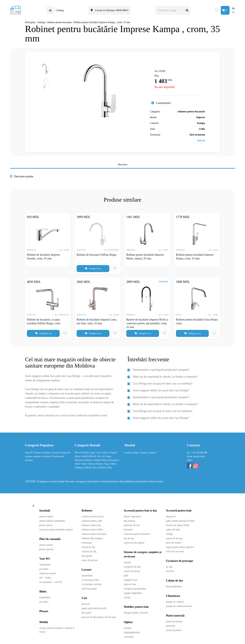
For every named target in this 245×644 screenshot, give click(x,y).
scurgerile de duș (132, 567)
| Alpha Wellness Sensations (106, 460)
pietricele (171, 626)
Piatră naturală (175, 616)
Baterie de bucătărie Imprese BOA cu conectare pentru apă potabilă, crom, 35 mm (147, 323)
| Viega (106, 464)
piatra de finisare (174, 621)
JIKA (77, 453)
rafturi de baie (173, 530)
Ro (234, 12)
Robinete (87, 511)
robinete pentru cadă (92, 521)
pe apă (169, 567)
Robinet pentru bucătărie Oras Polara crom (197, 321)
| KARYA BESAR (89, 456)
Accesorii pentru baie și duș (140, 511)
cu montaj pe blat (90, 580)
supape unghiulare (133, 593)
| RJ (104, 456)
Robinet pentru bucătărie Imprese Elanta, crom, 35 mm (195, 257)
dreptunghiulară (132, 632)
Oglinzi (128, 622)
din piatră (86, 613)
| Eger (109, 456)
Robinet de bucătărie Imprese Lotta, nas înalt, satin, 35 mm (97, 321)
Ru (234, 8)
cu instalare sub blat (92, 584)
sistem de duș (88, 547)
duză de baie (130, 584)
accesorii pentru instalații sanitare (56, 530)
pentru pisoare (46, 549)
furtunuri (128, 530)
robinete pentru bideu (92, 530)
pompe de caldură (175, 602)
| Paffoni (105, 453)
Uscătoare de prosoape (179, 561)
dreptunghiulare (174, 586)
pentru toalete (46, 545)
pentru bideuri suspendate (52, 521)
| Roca (95, 468)
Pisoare (44, 611)
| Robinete (46, 453)
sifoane (127, 562)
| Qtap (92, 453)
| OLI (99, 456)
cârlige (169, 534)
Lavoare (87, 570)
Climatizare (173, 596)
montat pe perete (48, 573)
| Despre (136, 453)
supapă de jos (130, 580)
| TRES (113, 464)
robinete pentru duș (91, 525)
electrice (170, 571)
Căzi (84, 598)
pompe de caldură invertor (179, 606)
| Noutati (144, 453)
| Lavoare (55, 453)
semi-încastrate (89, 589)
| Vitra (98, 453)
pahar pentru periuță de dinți (180, 521)
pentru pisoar (46, 525)
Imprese (201, 117)
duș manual (129, 521)
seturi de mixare (90, 560)
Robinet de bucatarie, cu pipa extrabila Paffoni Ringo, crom (44, 321)
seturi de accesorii (175, 551)
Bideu (43, 591)
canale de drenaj (132, 571)
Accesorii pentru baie (179, 511)
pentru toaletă (46, 516)
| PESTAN (85, 453)
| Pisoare (38, 453)
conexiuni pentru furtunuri (137, 534)
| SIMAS (88, 468)
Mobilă (44, 622)
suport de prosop (174, 538)
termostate (87, 543)
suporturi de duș (132, 525)
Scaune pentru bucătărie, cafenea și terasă (57, 630)
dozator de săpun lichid (178, 525)
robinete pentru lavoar (93, 516)
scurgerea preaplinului (135, 589)
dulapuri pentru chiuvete (136, 613)
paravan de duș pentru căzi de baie (99, 617)
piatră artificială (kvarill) (94, 608)
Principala (30, 22)
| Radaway (89, 460)
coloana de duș (89, 551)
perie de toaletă (174, 543)
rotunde (128, 628)
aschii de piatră (174, 630)
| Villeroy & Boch (95, 464)
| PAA (109, 468)
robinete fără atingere (92, 538)
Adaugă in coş (93, 269)
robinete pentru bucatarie (59, 22)
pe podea (44, 569)
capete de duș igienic (134, 543)
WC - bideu (45, 578)
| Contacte (152, 453)
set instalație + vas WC (51, 582)
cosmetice (129, 637)
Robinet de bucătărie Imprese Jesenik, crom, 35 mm (43, 257)
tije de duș (129, 538)
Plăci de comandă (50, 539)
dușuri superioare (132, 516)
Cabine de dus (174, 581)
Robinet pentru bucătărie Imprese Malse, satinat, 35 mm (145, 257)
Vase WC (29, 453)
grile (126, 575)
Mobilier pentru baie (136, 607)
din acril (86, 604)
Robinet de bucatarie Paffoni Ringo (96, 255)
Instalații (45, 511)
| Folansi (113, 453)
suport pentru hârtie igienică (180, 547)
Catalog (41, 22)
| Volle (84, 464)
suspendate (45, 565)
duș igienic (87, 556)
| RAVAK (102, 468)
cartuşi (127, 597)
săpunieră (171, 516)
